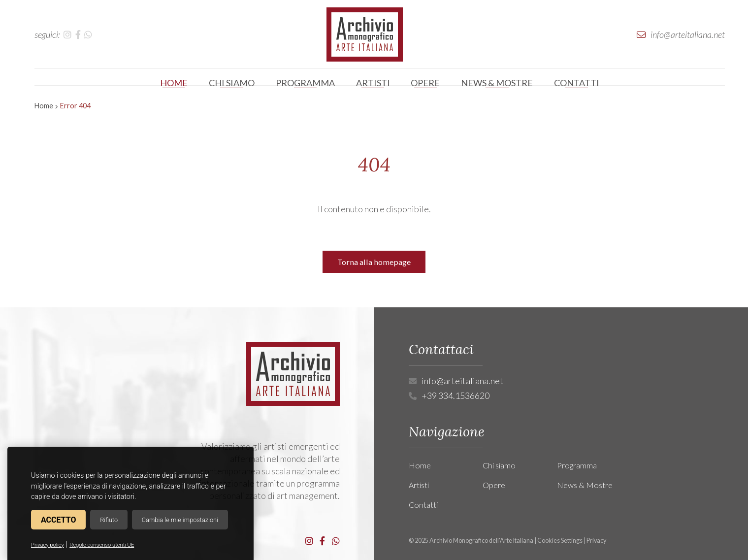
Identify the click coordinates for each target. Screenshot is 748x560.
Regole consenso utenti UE (102, 545)
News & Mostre (585, 485)
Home (44, 106)
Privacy (596, 541)
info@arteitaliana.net (462, 381)
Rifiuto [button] (109, 520)
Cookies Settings (560, 541)
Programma (577, 465)
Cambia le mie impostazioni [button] (180, 520)
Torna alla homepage (374, 262)
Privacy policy (48, 545)
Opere (494, 485)
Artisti (419, 485)
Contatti (423, 505)
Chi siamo (499, 465)
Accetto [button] (58, 520)
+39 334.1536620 (455, 395)
